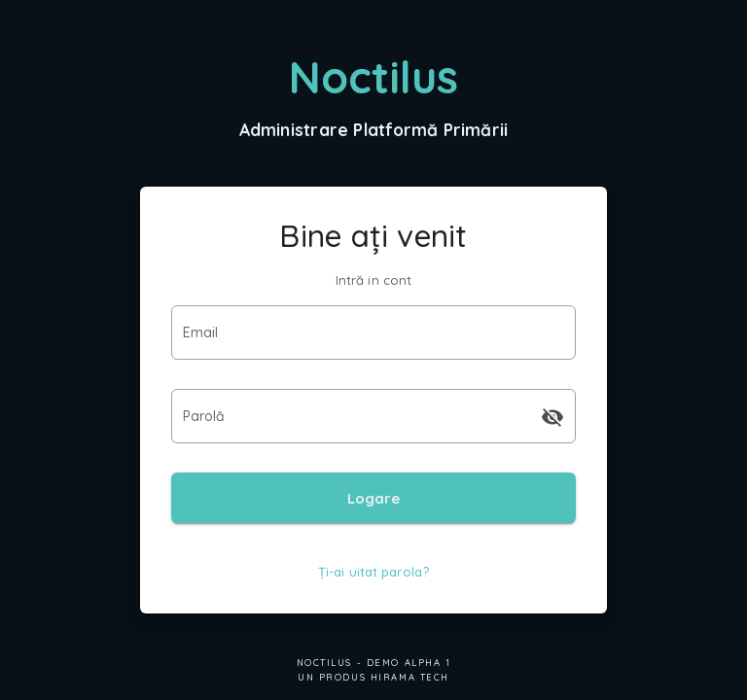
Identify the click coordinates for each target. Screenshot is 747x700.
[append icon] (552, 417)
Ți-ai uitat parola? (373, 572)
